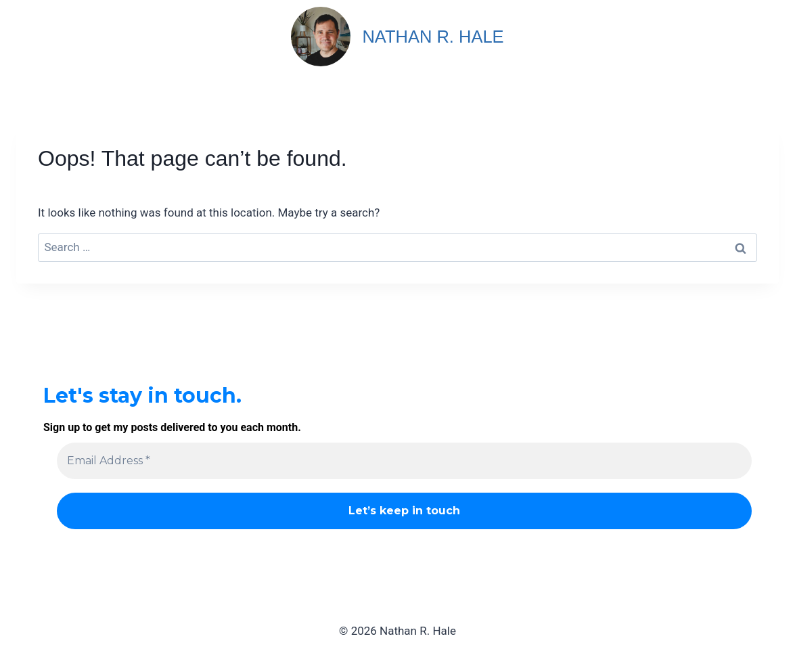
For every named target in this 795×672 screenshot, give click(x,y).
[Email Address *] (404, 461)
